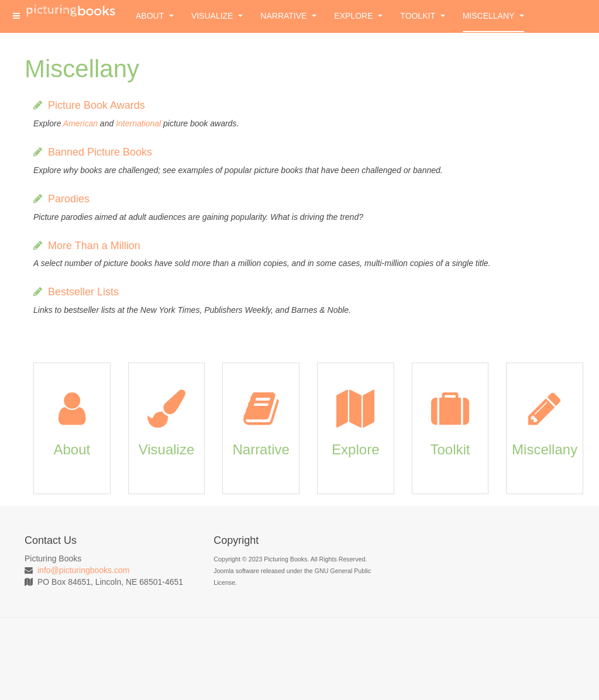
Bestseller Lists (83, 292)
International (138, 123)
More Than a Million (94, 246)
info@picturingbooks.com (83, 570)
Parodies (69, 199)
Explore (358, 16)
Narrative (288, 16)
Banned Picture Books (100, 152)
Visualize (217, 16)
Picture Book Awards (97, 105)
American (80, 123)
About (155, 16)
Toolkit (422, 16)
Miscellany (493, 16)
